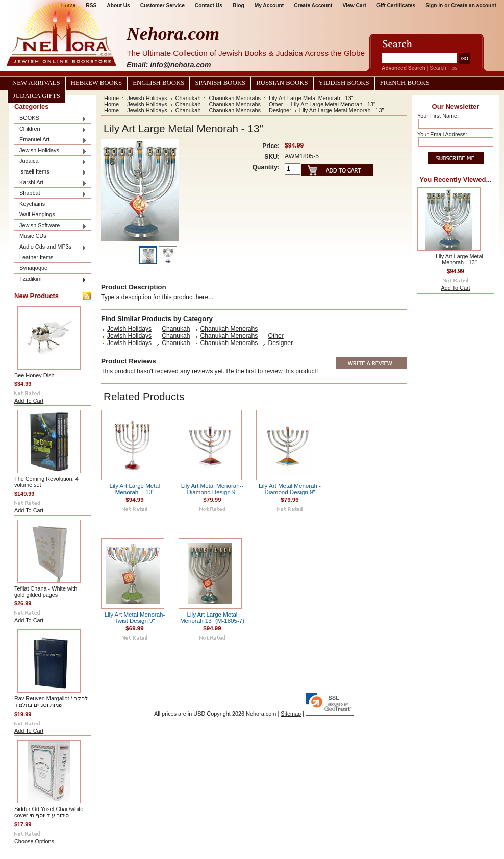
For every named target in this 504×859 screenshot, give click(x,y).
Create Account (313, 5)
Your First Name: (438, 116)
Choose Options (34, 841)
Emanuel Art (51, 140)
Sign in (434, 5)
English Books (158, 83)
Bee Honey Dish (34, 375)
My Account (269, 5)
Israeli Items (51, 172)
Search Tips (443, 68)
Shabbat (51, 194)
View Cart (355, 5)
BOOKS (51, 119)
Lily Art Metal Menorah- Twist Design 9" (135, 618)
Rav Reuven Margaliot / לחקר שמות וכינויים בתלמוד (51, 702)
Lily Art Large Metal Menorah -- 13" (135, 489)
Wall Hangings (37, 214)
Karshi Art (51, 183)
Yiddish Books (344, 83)
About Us (118, 5)
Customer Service (162, 5)
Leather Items (36, 257)
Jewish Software (51, 226)
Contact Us (209, 5)
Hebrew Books (96, 83)
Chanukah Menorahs (235, 98)
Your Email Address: (442, 134)
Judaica (51, 162)
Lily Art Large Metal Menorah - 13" (459, 259)
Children (51, 129)
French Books (405, 83)
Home (111, 98)
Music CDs (33, 236)
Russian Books (282, 83)
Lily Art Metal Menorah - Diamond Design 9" (290, 489)
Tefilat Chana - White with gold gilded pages (46, 592)
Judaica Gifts (36, 96)
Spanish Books (220, 83)
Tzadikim (51, 279)
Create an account (474, 5)
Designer (280, 110)
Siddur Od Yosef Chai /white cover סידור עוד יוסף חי (49, 812)
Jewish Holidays (51, 151)
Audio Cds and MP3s (51, 247)
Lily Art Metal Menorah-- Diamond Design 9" (212, 489)
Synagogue (33, 268)
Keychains (32, 204)
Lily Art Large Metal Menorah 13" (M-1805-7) (212, 618)
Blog (238, 5)
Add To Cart (29, 401)
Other (276, 104)
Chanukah (188, 98)
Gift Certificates (396, 5)
